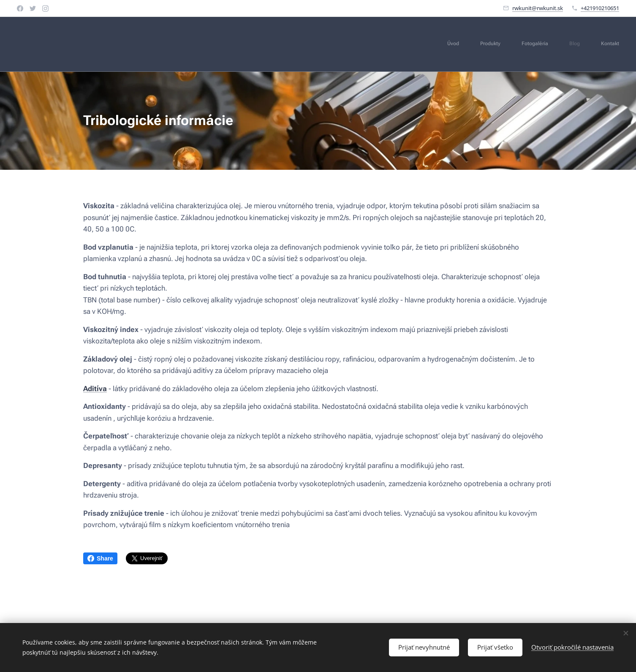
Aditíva (95, 388)
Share (100, 558)
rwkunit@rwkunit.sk (538, 8)
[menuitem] (539, 44)
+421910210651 (600, 8)
